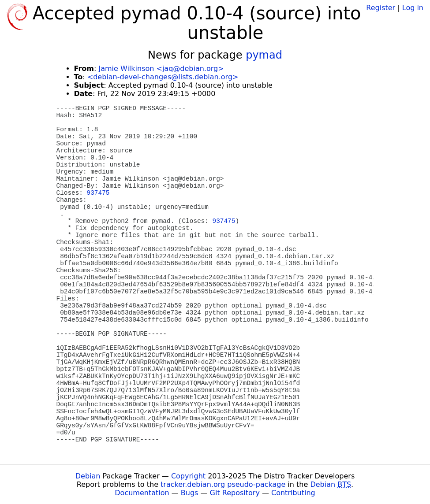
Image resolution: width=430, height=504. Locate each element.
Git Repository (235, 493)
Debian (88, 476)
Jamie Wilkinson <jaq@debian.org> (161, 69)
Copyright (188, 476)
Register (381, 8)
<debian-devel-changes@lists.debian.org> (163, 77)
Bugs (190, 493)
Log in (413, 8)
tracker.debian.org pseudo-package (223, 484)
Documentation (142, 493)
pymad (264, 55)
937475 (98, 193)
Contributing (293, 493)
